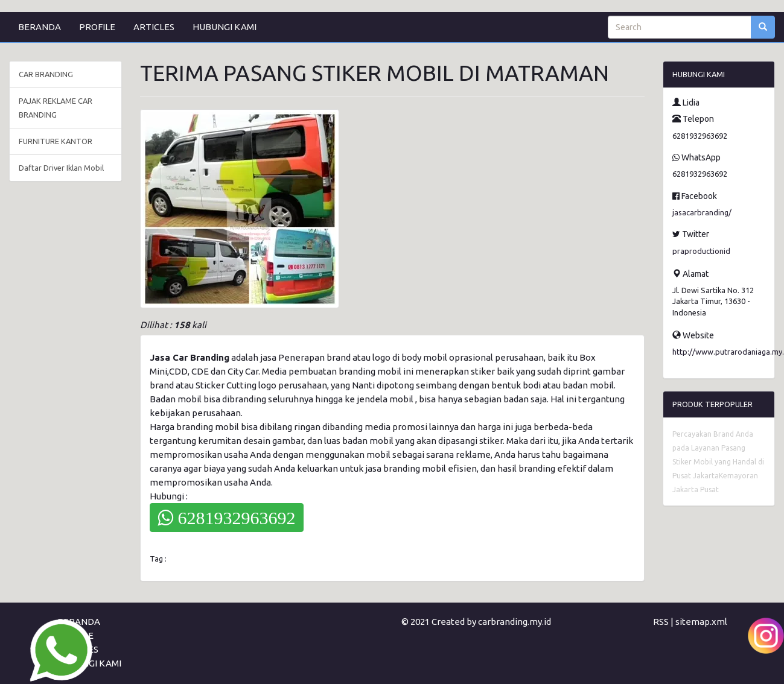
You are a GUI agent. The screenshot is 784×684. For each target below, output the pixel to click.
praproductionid (701, 251)
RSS (661, 622)
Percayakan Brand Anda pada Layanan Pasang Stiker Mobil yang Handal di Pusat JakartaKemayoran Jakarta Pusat (718, 462)
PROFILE (97, 27)
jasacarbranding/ (702, 212)
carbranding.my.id (515, 622)
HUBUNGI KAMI (225, 27)
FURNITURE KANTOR (56, 141)
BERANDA (40, 27)
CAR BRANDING (46, 74)
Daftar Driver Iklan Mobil (61, 168)
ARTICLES (154, 27)
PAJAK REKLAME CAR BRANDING (56, 108)
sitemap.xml (701, 622)
